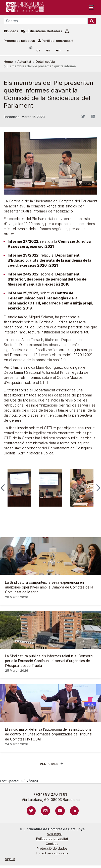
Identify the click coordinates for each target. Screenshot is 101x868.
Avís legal (54, 834)
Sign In (10, 859)
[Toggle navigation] (91, 7)
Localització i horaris (52, 853)
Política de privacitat (52, 839)
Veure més (49, 764)
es (48, 50)
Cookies (52, 844)
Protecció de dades (52, 848)
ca (38, 50)
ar (68, 50)
